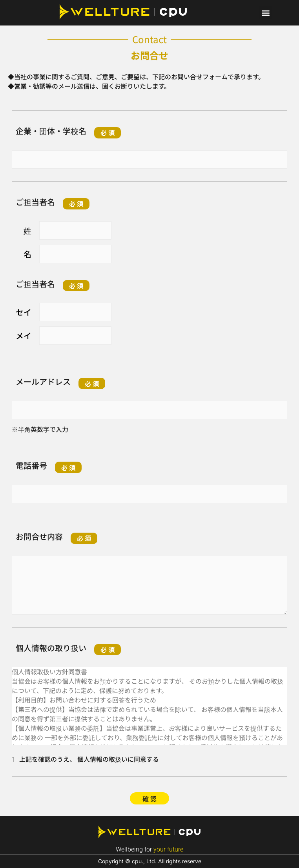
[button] (265, 13)
